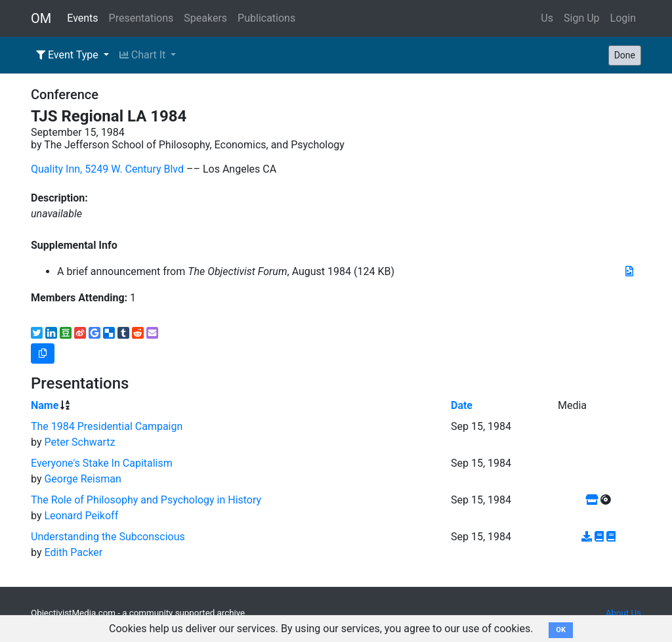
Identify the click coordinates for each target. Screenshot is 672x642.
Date (462, 405)
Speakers (205, 18)
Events (82, 18)
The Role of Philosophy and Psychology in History (146, 500)
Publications (266, 18)
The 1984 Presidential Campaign (107, 426)
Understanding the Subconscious (108, 537)
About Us (623, 613)
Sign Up (582, 18)
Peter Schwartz (79, 442)
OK (561, 630)
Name (45, 405)
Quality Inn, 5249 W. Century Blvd (107, 169)
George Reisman (82, 479)
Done (625, 55)
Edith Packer (73, 552)
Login (623, 18)
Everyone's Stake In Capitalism (102, 463)
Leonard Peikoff (81, 516)
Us (547, 18)
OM (41, 18)
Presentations (141, 18)
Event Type (69, 55)
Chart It (144, 55)
